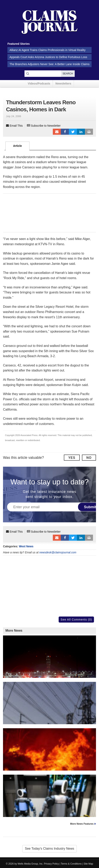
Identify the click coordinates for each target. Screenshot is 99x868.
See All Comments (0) (76, 620)
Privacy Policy (52, 864)
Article (17, 146)
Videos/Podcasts (39, 83)
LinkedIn (81, 132)
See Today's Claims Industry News (50, 849)
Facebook (65, 132)
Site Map (88, 864)
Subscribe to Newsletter (44, 126)
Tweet (73, 132)
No (89, 458)
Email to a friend (57, 132)
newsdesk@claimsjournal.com (58, 552)
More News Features (82, 824)
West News (26, 546)
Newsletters (63, 83)
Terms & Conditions (71, 864)
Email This (14, 126)
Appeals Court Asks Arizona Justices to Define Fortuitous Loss (48, 57)
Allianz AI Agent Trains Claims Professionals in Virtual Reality (47, 50)
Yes (72, 458)
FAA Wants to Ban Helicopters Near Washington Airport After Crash (49, 668)
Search (68, 74)
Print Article (89, 132)
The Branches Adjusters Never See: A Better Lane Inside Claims (49, 64)
